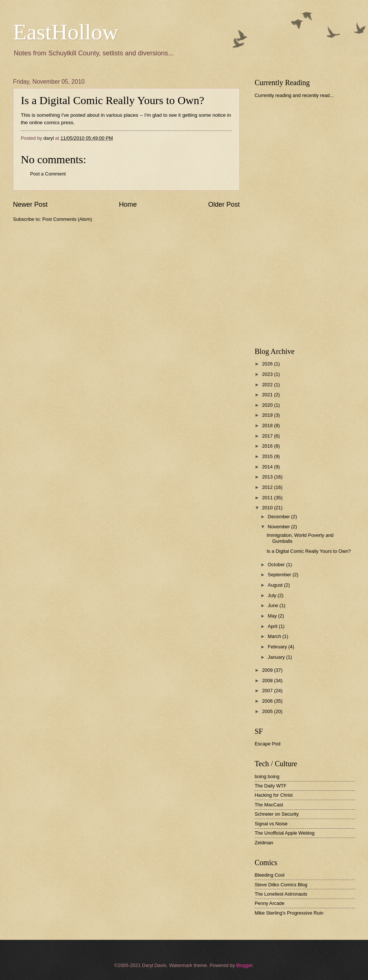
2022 (268, 385)
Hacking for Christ (274, 795)
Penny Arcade (269, 903)
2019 (268, 415)
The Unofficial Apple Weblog (285, 833)
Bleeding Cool (269, 875)
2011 (268, 498)
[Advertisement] (278, 223)
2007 (268, 691)
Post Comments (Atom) (67, 219)
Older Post (224, 204)
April (273, 626)
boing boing (267, 776)
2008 (268, 681)
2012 (268, 487)
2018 (268, 425)
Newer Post (30, 204)
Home (128, 204)
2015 (268, 456)
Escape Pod (267, 744)
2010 (268, 508)
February (278, 647)
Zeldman (264, 843)
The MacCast (269, 805)
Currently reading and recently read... (294, 95)
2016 (268, 446)
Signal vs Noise (271, 824)
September (280, 575)
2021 (268, 395)
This (26, 115)
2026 (268, 364)
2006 (268, 701)
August (276, 585)
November (279, 527)
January (277, 657)
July (272, 595)
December (279, 517)
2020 (268, 405)
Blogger (244, 965)
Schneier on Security (277, 814)
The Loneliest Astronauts (281, 894)
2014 (268, 467)
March (275, 636)
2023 (268, 374)
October (277, 565)
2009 (268, 670)
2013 (268, 477)
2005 (268, 711)
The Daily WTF (271, 786)
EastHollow (66, 32)
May (273, 616)
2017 (268, 436)
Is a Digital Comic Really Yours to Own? (112, 100)
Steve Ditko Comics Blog (281, 885)
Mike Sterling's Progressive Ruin (289, 913)
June (274, 605)
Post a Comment (48, 174)
